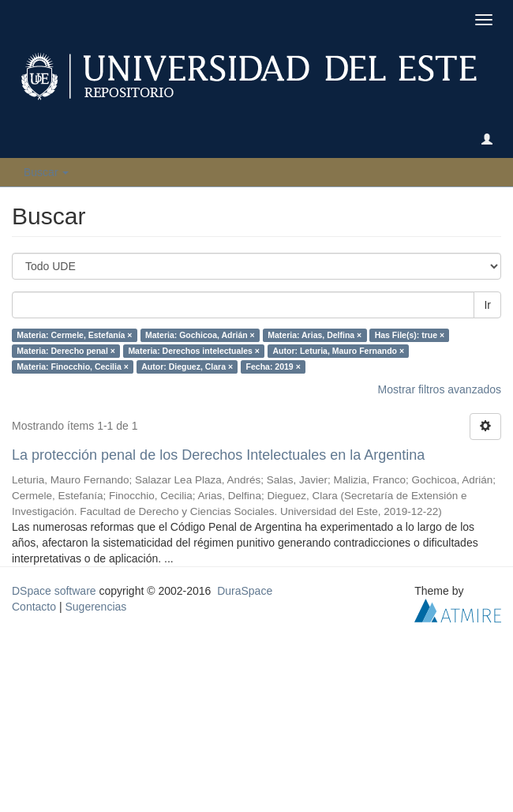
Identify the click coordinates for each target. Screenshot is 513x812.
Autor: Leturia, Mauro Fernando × (338, 351)
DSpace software (54, 591)
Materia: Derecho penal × (66, 351)
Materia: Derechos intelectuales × (194, 351)
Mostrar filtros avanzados (440, 389)
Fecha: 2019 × (273, 367)
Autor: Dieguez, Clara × (187, 367)
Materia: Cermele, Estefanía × (74, 335)
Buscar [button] (46, 172)
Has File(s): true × (410, 335)
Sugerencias (95, 607)
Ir (487, 305)
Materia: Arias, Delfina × (315, 335)
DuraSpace (245, 591)
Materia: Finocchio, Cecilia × (73, 367)
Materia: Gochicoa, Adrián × (200, 335)
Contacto (34, 607)
